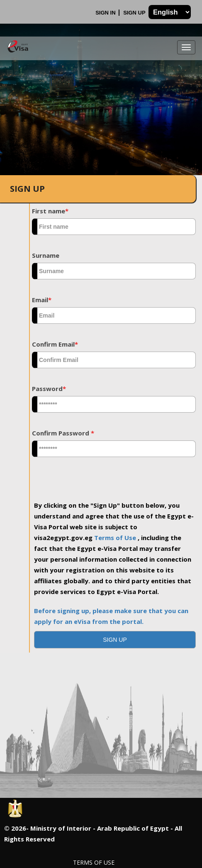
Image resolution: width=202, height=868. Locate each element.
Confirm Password (63, 433)
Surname (46, 255)
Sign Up (135, 13)
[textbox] (114, 227)
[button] (115, 640)
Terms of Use (116, 538)
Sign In (106, 13)
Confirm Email (55, 344)
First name (50, 211)
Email (42, 300)
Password (49, 389)
